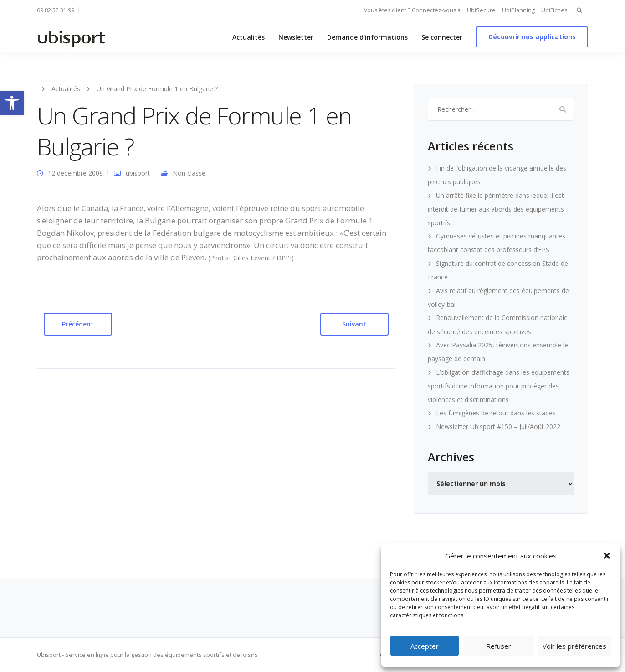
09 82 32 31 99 (56, 10)
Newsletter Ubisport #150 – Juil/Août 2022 (498, 426)
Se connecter (442, 37)
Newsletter (296, 37)
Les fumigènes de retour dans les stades (496, 413)
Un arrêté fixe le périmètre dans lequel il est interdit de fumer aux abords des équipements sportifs (496, 209)
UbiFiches (554, 10)
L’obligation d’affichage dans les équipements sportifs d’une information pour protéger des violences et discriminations (499, 386)
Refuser (499, 646)
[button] (12, 103)
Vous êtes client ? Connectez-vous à (412, 10)
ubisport (138, 173)
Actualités (248, 37)
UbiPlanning (518, 10)
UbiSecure (481, 10)
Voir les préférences (574, 646)
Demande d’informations (367, 37)
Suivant (354, 324)
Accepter (425, 646)
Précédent (78, 324)
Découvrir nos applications (532, 37)
